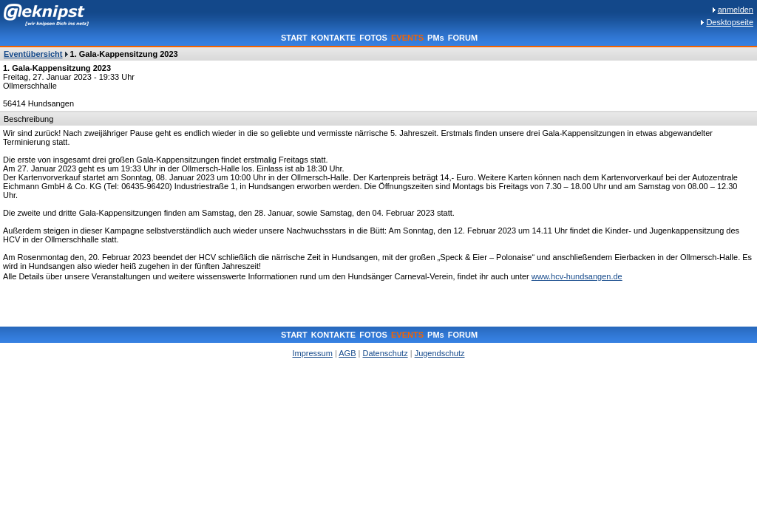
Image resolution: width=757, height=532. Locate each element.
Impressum (312, 353)
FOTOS (373, 38)
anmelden (736, 10)
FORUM (463, 38)
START (294, 38)
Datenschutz (385, 353)
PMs (436, 38)
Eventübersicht (33, 54)
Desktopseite (730, 22)
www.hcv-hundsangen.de (577, 276)
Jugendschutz (440, 353)
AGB (347, 353)
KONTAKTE (333, 38)
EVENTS (407, 38)
